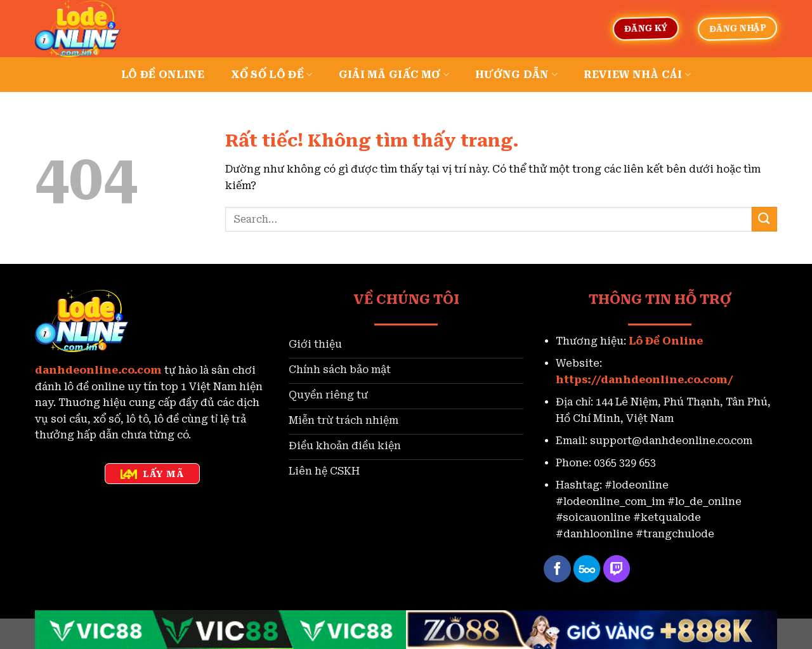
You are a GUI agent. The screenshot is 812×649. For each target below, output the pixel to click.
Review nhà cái (637, 75)
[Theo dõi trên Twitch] (617, 569)
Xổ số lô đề (272, 75)
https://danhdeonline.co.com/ (645, 380)
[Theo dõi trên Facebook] (557, 569)
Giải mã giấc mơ (394, 75)
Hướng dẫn (516, 75)
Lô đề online (163, 75)
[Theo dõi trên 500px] (587, 569)
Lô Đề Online (666, 341)
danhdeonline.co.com (98, 370)
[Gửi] (764, 219)
